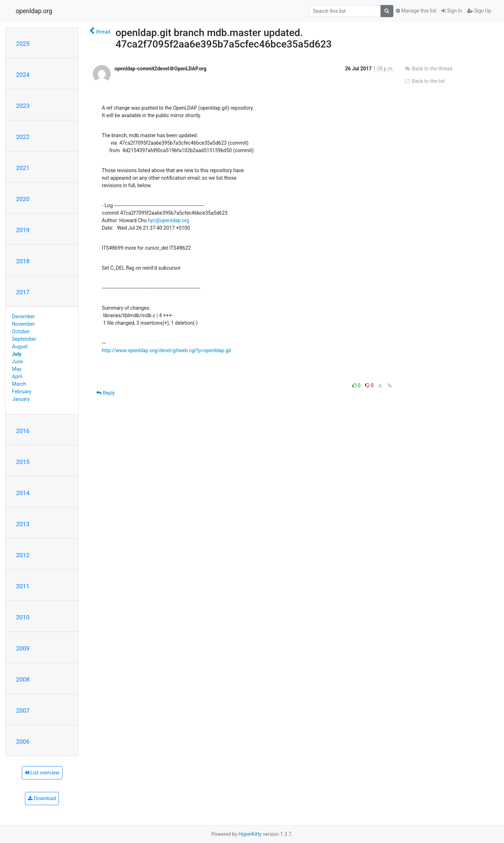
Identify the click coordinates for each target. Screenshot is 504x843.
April (17, 376)
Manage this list (416, 11)
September (24, 339)
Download (42, 798)
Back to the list (425, 81)
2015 (23, 462)
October (21, 331)
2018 (23, 261)
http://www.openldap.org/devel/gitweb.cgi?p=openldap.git (166, 350)
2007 (23, 710)
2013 (23, 524)
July (17, 354)
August (20, 346)
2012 (23, 555)
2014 (23, 493)
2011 (23, 586)
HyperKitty (250, 834)
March (19, 384)
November (24, 324)
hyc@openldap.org (168, 220)
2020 (23, 199)
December (24, 316)
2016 (23, 431)
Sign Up (479, 11)
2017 (23, 292)
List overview (42, 773)
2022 (23, 137)
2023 (23, 106)
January (21, 399)
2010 (23, 617)
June (18, 361)
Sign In (452, 11)
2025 (23, 44)
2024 (23, 75)
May (17, 369)
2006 (23, 742)
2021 (23, 168)
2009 (23, 648)
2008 (23, 679)
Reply (105, 393)
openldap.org (34, 11)
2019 (23, 230)
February (22, 391)
